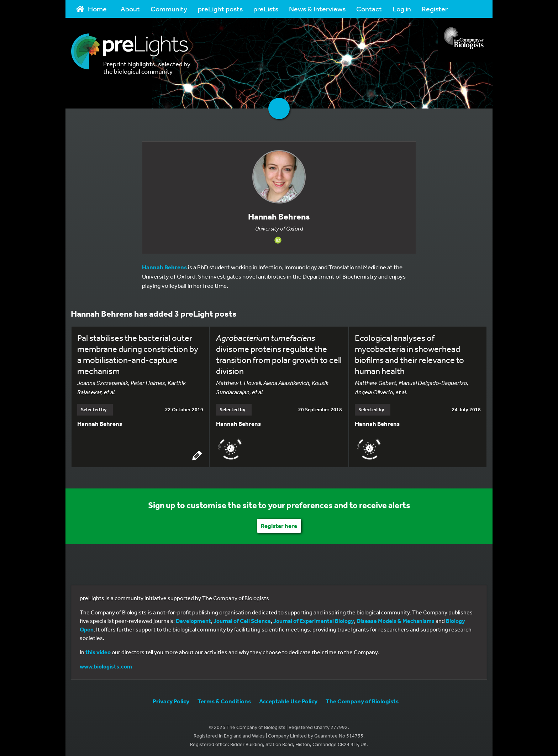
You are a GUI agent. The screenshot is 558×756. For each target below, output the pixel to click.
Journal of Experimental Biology (314, 620)
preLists (266, 9)
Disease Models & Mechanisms (396, 620)
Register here (279, 525)
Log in (402, 9)
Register (435, 9)
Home (91, 9)
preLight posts (220, 9)
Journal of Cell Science (242, 620)
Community (169, 9)
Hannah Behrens (164, 267)
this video (98, 651)
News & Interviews (317, 9)
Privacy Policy (171, 700)
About (130, 9)
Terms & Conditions (224, 700)
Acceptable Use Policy (288, 700)
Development (193, 620)
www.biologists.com (106, 665)
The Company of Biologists (362, 700)
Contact (369, 9)
